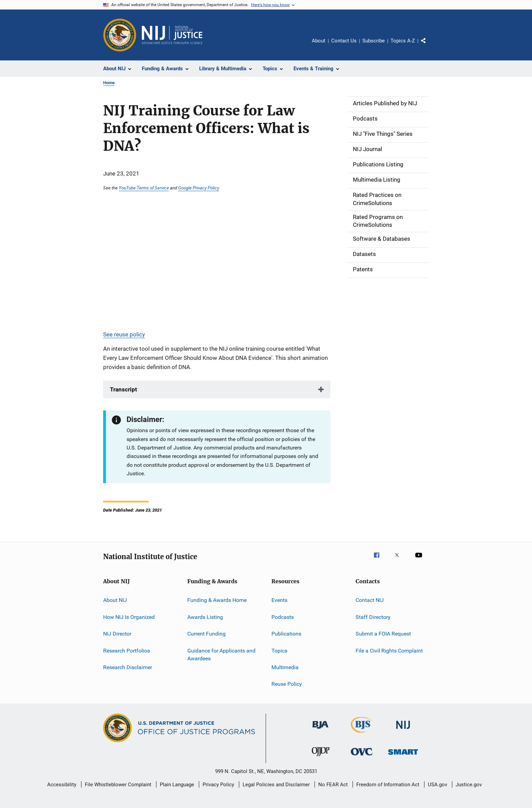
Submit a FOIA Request (383, 634)
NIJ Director (117, 634)
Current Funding (206, 634)
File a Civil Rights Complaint (389, 650)
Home (109, 83)
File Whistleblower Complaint (118, 785)
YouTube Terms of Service (144, 188)
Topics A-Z (403, 41)
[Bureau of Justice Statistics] (362, 734)
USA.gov (438, 785)
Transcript (123, 389)
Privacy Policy (218, 785)
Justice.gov (469, 785)
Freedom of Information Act (388, 785)
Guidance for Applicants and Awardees (221, 654)
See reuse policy (124, 334)
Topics (279, 650)
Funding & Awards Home (217, 600)
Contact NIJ (370, 600)
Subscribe (374, 41)
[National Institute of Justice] (403, 730)
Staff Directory (373, 617)
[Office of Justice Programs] (120, 35)
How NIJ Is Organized (129, 617)
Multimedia (285, 667)
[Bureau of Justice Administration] (320, 730)
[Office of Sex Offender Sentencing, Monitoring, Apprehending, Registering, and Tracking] (403, 756)
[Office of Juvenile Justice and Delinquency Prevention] (321, 757)
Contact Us (344, 41)
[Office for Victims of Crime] (362, 757)
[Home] (172, 35)
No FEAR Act (333, 785)
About (319, 41)
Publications (286, 634)
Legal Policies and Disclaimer (276, 785)
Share (429, 45)
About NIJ (115, 600)
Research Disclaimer (128, 667)
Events (279, 600)
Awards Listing (205, 617)
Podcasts (283, 617)
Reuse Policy (287, 684)
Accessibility (62, 785)
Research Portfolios (127, 650)
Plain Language (177, 785)
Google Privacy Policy (199, 188)
